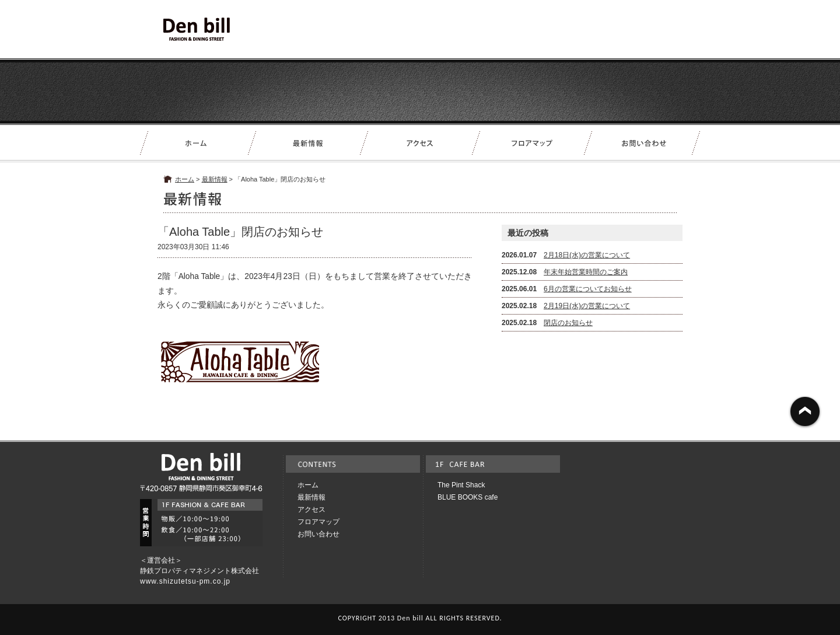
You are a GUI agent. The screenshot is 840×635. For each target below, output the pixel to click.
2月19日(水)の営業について (587, 306)
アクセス (311, 510)
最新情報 (215, 179)
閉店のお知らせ (568, 323)
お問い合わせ (318, 534)
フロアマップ (318, 522)
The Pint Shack (461, 485)
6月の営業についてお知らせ (588, 289)
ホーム (185, 179)
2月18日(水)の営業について (587, 255)
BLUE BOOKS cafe (468, 497)
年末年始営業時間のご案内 (586, 272)
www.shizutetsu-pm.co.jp (185, 581)
